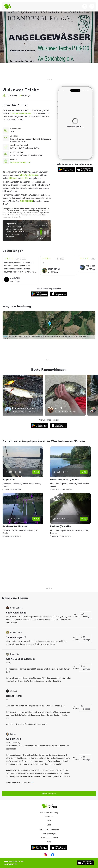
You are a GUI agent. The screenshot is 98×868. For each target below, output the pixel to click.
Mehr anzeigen (49, 793)
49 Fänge (13, 178)
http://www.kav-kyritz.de (20, 162)
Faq (49, 842)
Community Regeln (49, 834)
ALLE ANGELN (26, 201)
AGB (49, 821)
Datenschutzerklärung (49, 813)
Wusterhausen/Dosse (21, 113)
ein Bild (25, 178)
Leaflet (5, 336)
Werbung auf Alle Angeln (49, 829)
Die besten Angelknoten (49, 838)
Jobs (49, 825)
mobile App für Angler (28, 175)
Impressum (49, 817)
